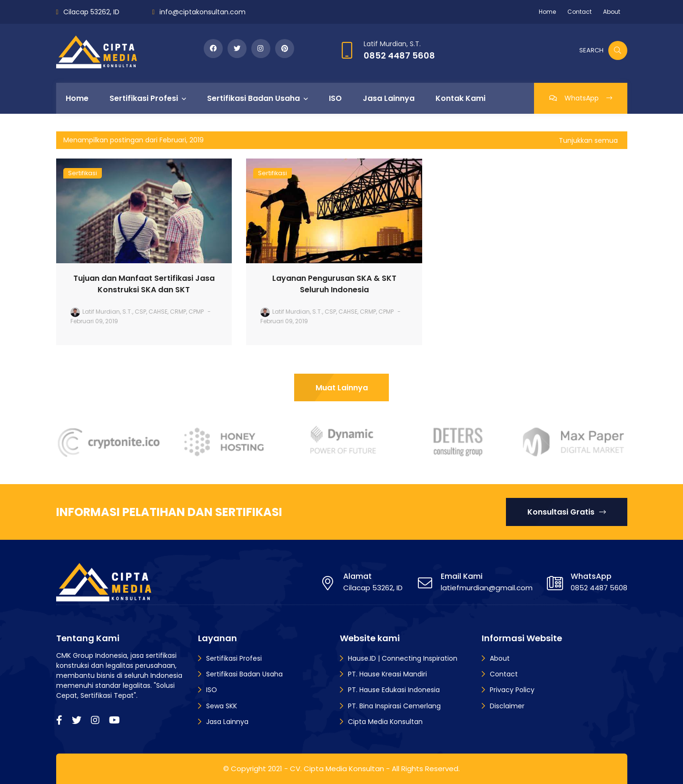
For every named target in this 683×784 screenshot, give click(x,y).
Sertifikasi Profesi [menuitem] (144, 98)
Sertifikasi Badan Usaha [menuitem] (253, 98)
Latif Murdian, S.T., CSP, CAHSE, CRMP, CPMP (143, 312)
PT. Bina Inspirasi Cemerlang (394, 706)
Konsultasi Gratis (567, 512)
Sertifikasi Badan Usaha (244, 674)
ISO (212, 690)
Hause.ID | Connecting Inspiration (403, 658)
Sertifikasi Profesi (234, 658)
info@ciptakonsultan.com (203, 12)
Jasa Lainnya (227, 722)
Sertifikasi (83, 173)
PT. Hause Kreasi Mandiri (387, 674)
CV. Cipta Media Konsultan (337, 769)
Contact (579, 12)
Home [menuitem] (77, 98)
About (612, 12)
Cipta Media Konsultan (385, 722)
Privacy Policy (512, 690)
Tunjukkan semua (588, 140)
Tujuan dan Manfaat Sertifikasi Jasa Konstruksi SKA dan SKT (144, 284)
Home (547, 12)
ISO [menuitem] (335, 98)
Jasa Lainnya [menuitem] (389, 98)
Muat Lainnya (342, 388)
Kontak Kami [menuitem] (460, 98)
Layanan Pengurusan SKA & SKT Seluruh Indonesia (334, 284)
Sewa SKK (222, 706)
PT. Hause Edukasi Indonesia (394, 690)
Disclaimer (507, 706)
